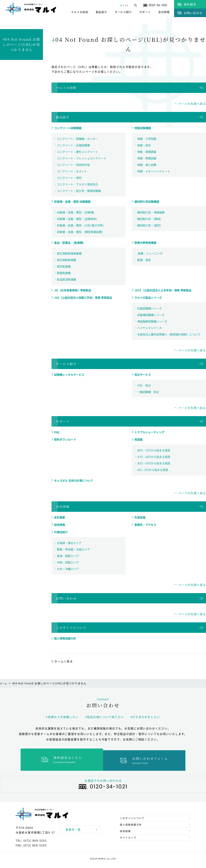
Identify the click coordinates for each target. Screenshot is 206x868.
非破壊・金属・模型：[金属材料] (77, 219)
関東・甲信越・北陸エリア (73, 549)
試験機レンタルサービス (69, 375)
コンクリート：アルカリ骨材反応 (77, 184)
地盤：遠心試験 (147, 165)
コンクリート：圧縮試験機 (73, 145)
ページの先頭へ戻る (192, 104)
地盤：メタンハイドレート (154, 171)
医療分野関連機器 (145, 243)
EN (126, 5)
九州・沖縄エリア (68, 569)
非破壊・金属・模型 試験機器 (72, 201)
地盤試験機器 (143, 128)
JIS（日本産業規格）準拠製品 (73, 290)
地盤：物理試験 (147, 158)
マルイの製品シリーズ (148, 297)
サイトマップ (130, 838)
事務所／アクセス (145, 525)
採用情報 (60, 525)
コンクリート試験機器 (68, 128)
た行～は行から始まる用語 (154, 457)
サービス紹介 (123, 12)
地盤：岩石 (144, 145)
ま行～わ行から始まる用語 (154, 463)
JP (118, 5)
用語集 (139, 439)
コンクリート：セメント (72, 171)
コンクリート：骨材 (69, 178)
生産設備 (140, 517)
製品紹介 (102, 12)
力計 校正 (144, 385)
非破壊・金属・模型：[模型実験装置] (80, 232)
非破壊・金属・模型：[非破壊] (76, 212)
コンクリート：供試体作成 (73, 165)
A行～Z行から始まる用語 (153, 470)
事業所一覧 (73, 828)
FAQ (57, 432)
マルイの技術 (80, 12)
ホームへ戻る (64, 661)
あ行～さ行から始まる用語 (154, 450)
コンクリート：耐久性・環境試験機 (79, 191)
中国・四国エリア (68, 562)
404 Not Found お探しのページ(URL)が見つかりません (21, 44)
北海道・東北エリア (69, 543)
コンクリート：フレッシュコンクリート (82, 158)
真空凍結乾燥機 (66, 260)
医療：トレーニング (150, 253)
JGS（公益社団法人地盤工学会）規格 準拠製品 (83, 297)
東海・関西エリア (68, 556)
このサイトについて (71, 628)
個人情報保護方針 (65, 638)
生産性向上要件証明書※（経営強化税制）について (169, 334)
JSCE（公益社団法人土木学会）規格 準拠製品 (163, 290)
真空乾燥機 (64, 266)
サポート (145, 12)
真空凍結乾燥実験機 (69, 253)
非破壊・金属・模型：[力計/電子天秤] (80, 225)
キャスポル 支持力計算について (74, 480)
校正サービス (143, 375)
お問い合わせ (66, 598)
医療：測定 (144, 260)
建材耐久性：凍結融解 (151, 212)
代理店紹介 (61, 532)
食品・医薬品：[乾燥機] (69, 243)
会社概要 (60, 517)
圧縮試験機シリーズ (149, 308)
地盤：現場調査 (147, 152)
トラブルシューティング (149, 432)
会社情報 (164, 12)
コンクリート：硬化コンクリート (77, 152)
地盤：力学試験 (147, 139)
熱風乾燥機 (64, 273)
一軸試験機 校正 (148, 392)
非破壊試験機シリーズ (151, 315)
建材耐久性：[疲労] (149, 225)
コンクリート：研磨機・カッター (77, 139)
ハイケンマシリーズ (149, 328)
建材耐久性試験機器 (147, 201)
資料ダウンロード (65, 439)
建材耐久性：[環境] (149, 219)
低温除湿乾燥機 (66, 279)
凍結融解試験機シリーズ (152, 321)
